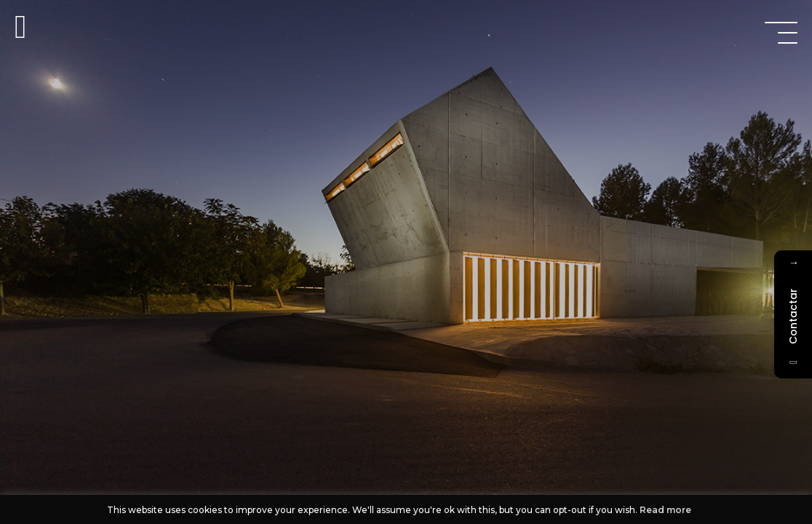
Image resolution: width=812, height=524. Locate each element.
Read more (665, 510)
